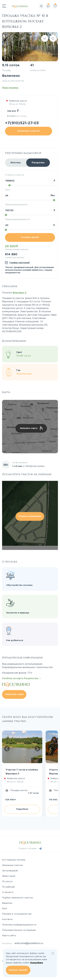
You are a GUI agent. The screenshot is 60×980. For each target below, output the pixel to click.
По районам (8, 887)
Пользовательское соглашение (19, 930)
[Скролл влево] (7, 749)
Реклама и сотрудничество (17, 914)
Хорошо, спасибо (18, 970)
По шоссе (7, 881)
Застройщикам (10, 871)
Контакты (7, 919)
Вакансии (7, 903)
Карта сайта (9, 936)
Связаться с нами (14, 694)
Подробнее (22, 809)
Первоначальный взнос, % (17, 219)
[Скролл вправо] (37, 749)
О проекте (8, 892)
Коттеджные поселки (14, 860)
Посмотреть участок (29, 131)
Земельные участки (12, 865)
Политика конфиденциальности (19, 925)
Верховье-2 (20, 293)
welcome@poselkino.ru (29, 943)
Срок (7, 190)
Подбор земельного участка (17, 898)
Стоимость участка (14, 175)
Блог (5, 909)
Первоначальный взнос (16, 205)
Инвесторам (9, 876)
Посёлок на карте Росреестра (21, 678)
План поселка (10, 88)
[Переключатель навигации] (4, 6)
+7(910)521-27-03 (22, 123)
